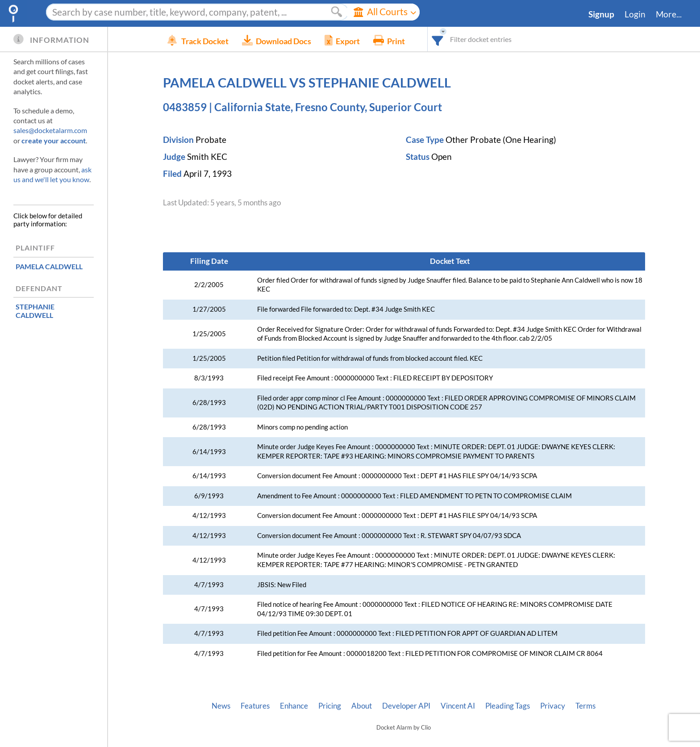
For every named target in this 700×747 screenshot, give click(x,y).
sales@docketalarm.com (50, 130)
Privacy (553, 706)
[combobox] (451, 39)
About (362, 706)
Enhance (294, 706)
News (221, 706)
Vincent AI (458, 706)
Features (255, 706)
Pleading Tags (508, 706)
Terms (585, 706)
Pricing (330, 706)
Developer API (406, 706)
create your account (54, 140)
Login (635, 14)
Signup (601, 14)
